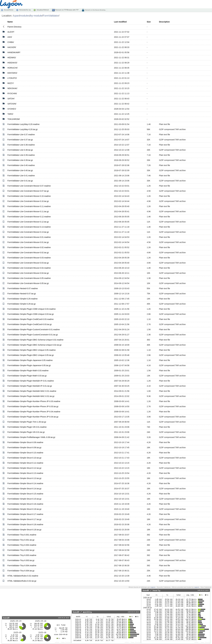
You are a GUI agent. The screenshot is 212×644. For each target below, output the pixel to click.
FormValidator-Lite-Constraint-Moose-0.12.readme (29, 217)
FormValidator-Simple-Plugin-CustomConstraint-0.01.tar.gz (33, 335)
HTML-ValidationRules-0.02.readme (23, 576)
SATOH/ (11, 99)
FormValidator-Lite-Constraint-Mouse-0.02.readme (29, 247)
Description (164, 22)
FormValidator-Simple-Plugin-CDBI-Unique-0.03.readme (32, 309)
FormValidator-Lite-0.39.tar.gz (20, 160)
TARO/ (10, 114)
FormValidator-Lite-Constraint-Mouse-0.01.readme (29, 237)
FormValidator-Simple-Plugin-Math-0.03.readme (28, 371)
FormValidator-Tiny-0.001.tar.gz (21, 540)
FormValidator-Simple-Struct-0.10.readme (25, 453)
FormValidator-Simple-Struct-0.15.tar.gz (24, 499)
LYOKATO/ (12, 78)
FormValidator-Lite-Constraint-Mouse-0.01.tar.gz (28, 242)
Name (10, 22)
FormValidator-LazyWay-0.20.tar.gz (23, 129)
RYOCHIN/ (12, 93)
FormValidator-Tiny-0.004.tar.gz (21, 571)
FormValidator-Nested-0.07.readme (23, 288)
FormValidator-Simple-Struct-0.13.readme (25, 473)
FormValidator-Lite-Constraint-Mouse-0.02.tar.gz (28, 253)
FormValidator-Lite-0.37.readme (21, 135)
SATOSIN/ (12, 104)
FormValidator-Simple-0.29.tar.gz (22, 304)
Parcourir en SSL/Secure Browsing (95, 10)
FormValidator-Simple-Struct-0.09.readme (25, 442)
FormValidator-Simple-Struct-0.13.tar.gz (24, 478)
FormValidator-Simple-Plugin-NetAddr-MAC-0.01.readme (32, 391)
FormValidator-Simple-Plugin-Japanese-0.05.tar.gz (29, 365)
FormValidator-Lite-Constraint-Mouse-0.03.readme (29, 258)
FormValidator (51, 16)
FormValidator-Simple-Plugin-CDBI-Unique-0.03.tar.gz (31, 314)
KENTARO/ (12, 73)
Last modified (120, 22)
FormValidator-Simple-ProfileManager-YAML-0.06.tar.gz (31, 437)
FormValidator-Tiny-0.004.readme (22, 566)
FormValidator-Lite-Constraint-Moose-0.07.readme (29, 186)
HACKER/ (12, 47)
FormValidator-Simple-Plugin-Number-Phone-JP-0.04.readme (34, 412)
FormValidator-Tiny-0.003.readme (22, 555)
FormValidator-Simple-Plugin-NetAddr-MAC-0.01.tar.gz (31, 396)
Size (149, 22)
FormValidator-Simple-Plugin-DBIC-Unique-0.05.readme (32, 350)
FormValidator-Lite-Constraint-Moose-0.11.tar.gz (28, 211)
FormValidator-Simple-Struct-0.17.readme (25, 514)
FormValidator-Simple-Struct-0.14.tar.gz (24, 489)
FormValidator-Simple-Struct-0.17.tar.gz (24, 519)
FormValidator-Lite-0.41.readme (21, 176)
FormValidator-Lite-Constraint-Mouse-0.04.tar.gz (28, 273)
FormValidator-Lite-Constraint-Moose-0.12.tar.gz (28, 222)
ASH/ (10, 37)
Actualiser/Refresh (43, 10)
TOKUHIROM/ (14, 119)
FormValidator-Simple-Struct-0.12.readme (25, 463)
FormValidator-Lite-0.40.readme (21, 165)
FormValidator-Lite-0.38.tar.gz (20, 150)
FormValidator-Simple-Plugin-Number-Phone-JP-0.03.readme (34, 401)
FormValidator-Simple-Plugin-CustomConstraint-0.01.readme (34, 329)
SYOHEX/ (12, 109)
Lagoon (153, 587)
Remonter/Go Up (25, 10)
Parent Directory (14, 27)
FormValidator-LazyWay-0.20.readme (24, 124)
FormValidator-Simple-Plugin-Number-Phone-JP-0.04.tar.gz (33, 417)
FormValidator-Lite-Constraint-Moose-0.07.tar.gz (28, 191)
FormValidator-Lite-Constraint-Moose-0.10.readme (29, 196)
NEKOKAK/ (12, 88)
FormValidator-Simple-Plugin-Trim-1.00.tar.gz (27, 422)
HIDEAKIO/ (12, 63)
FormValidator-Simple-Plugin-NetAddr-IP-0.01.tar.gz (30, 386)
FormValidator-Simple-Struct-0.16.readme (25, 504)
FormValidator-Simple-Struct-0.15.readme (25, 494)
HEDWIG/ (12, 58)
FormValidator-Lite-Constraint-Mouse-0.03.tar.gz (28, 263)
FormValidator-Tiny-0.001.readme (22, 535)
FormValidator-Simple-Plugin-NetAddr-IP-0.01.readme (31, 381)
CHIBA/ (11, 42)
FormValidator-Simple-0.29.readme (23, 299)
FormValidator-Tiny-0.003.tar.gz (21, 560)
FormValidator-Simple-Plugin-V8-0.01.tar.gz (26, 432)
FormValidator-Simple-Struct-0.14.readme (25, 483)
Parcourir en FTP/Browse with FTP (67, 10)
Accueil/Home (9, 10)
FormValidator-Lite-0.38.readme (21, 145)
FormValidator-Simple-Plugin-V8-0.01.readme (27, 427)
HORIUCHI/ (13, 68)
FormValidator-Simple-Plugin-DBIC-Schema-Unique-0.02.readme (35, 340)
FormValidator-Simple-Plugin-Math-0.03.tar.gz (27, 376)
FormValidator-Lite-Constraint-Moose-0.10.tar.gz (28, 201)
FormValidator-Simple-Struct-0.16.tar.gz (24, 509)
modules (25, 16)
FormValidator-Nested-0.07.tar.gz (22, 294)
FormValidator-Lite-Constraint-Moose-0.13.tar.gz (28, 232)
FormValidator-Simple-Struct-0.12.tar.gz (24, 468)
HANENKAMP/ (14, 52)
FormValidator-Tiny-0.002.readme (22, 545)
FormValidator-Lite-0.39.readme (21, 155)
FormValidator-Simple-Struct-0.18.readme (25, 524)
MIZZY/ (11, 83)
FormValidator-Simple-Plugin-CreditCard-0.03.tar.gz (30, 324)
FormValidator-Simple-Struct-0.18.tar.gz (24, 530)
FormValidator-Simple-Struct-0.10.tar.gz (24, 458)
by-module (36, 16)
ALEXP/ (11, 32)
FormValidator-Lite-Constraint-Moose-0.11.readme (29, 206)
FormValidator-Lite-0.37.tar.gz (20, 140)
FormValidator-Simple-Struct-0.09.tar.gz (24, 447)
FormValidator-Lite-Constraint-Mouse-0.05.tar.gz (28, 283)
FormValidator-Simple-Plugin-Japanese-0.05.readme (30, 360)
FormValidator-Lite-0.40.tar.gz (20, 170)
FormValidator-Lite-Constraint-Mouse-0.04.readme (29, 268)
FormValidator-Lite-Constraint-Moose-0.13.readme (29, 227)
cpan (16, 16)
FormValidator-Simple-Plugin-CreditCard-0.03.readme (31, 319)
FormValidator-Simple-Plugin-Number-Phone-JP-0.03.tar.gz (33, 406)
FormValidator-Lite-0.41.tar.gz (20, 181)
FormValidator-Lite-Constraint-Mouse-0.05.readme (29, 278)
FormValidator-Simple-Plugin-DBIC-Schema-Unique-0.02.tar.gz (35, 345)
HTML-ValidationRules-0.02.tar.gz (22, 581)
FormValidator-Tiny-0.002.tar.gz (21, 550)
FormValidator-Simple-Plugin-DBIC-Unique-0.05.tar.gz (31, 355)
